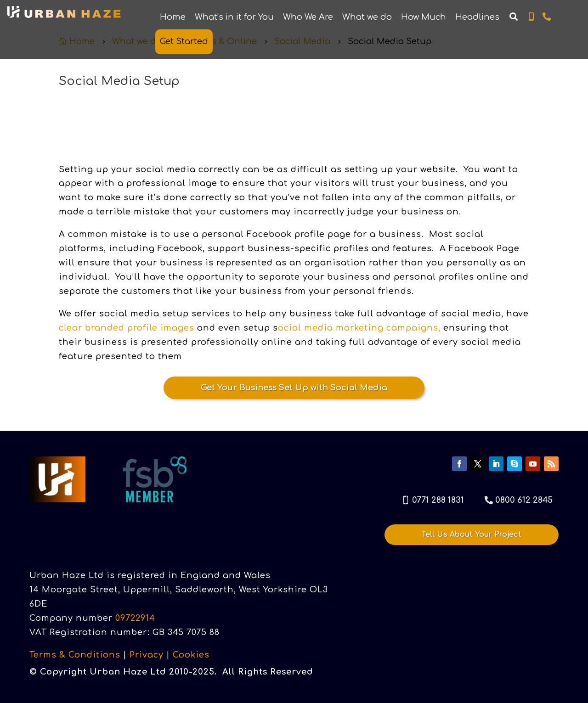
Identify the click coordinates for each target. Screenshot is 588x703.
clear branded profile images (127, 328)
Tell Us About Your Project (472, 533)
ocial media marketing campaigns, (359, 328)
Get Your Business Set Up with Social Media (294, 388)
